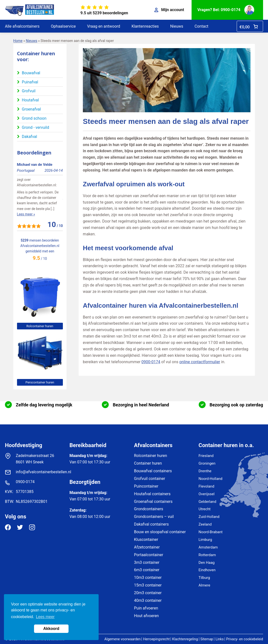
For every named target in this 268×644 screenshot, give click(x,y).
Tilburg (204, 578)
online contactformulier (200, 362)
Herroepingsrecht (156, 639)
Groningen (207, 463)
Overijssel (206, 494)
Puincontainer (146, 486)
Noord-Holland (210, 479)
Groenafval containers (153, 502)
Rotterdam (207, 555)
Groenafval (31, 109)
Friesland (206, 456)
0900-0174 (151, 362)
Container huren (148, 463)
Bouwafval (31, 73)
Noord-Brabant (210, 532)
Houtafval (30, 100)
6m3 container (147, 570)
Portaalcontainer (149, 555)
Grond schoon (34, 118)
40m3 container (148, 600)
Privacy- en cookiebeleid (245, 639)
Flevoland (206, 486)
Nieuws (177, 26)
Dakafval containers (152, 524)
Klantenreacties (145, 26)
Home (18, 41)
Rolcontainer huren (40, 326)
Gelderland (207, 502)
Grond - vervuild (36, 127)
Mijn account (169, 10)
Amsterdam (208, 547)
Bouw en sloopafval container (160, 532)
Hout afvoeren (147, 616)
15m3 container (148, 585)
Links (220, 639)
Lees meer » (26, 214)
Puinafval (30, 82)
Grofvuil (29, 91)
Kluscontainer (146, 540)
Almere (204, 585)
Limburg (205, 540)
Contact (201, 26)
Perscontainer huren (40, 382)
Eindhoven (207, 570)
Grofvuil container (150, 479)
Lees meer (45, 617)
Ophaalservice (63, 26)
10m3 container (148, 578)
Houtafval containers (152, 494)
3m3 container (147, 562)
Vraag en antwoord (104, 26)
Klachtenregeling (185, 639)
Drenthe (205, 471)
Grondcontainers (149, 509)
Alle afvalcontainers (22, 26)
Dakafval (30, 137)
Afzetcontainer (147, 547)
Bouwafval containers (153, 471)
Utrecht (205, 509)
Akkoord (51, 629)
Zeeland (205, 524)
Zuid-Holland (209, 517)
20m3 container (148, 593)
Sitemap (207, 639)
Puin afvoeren (146, 608)
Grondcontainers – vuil (154, 517)
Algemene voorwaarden (122, 639)
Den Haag (206, 563)
